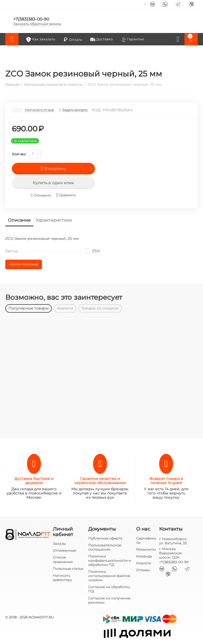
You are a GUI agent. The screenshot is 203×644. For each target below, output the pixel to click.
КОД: (96, 110)
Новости (144, 563)
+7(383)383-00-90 (32, 19)
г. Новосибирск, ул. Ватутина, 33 (173, 541)
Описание (19, 220)
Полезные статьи (68, 569)
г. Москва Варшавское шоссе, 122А (170, 553)
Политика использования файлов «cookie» (109, 576)
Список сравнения (63, 559)
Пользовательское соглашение (105, 547)
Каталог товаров (12, 39)
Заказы (59, 543)
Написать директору (62, 578)
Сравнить (66, 195)
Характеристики (54, 220)
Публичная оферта (105, 538)
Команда (144, 556)
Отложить (41, 195)
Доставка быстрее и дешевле (34, 481)
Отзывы (143, 570)
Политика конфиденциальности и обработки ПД (110, 560)
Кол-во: (19, 154)
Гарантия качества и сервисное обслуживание (100, 481)
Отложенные (64, 550)
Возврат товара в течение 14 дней (166, 481)
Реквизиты (146, 549)
